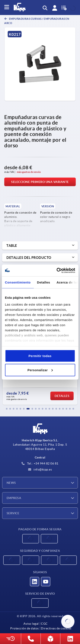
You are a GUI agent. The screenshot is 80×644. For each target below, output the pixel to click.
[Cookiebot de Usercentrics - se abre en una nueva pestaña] (57, 270)
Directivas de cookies (56, 628)
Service (13, 513)
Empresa (14, 498)
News (11, 483)
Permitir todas (40, 356)
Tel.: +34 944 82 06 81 (40, 463)
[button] (7, 409)
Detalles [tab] (44, 282)
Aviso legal (31, 624)
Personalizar (40, 370)
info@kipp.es (40, 469)
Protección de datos (25, 628)
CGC (44, 624)
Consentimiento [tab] (18, 282)
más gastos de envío (29, 172)
